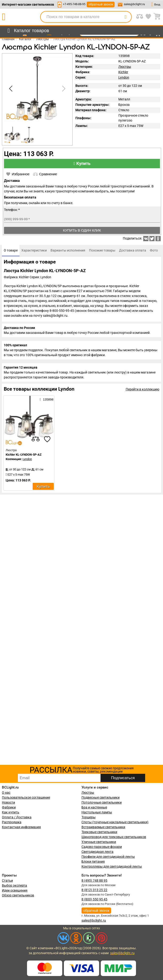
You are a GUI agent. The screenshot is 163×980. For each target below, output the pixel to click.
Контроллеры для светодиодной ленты (112, 866)
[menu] (27, 31)
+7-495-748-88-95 (74, 4)
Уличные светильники (99, 842)
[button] (63, 89)
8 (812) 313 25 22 (94, 890)
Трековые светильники (99, 832)
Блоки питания (93, 862)
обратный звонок (101, 4)
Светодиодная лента (97, 852)
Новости (8, 802)
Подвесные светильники (101, 797)
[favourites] (47, 439)
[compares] (35, 439)
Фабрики (9, 807)
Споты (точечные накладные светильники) (115, 822)
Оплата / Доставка (17, 817)
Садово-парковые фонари (102, 847)
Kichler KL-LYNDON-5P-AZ (24, 455)
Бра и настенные (94, 807)
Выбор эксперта (14, 885)
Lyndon (124, 77)
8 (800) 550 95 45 (94, 899)
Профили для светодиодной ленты (108, 857)
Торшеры (89, 817)
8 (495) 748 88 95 (94, 881)
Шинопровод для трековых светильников (114, 837)
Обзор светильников (18, 895)
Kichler (123, 72)
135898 (47, 399)
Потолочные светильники (102, 802)
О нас (6, 793)
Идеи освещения (15, 890)
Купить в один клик (82, 230)
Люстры (125, 67)
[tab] (11, 251)
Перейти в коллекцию (142, 389)
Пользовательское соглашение (26, 797)
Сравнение (45, 174)
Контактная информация (21, 827)
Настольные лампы (97, 812)
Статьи (7, 881)
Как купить (11, 812)
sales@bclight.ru (134, 4)
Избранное (18, 174)
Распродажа (12, 822)
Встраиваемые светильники (103, 827)
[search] (125, 17)
